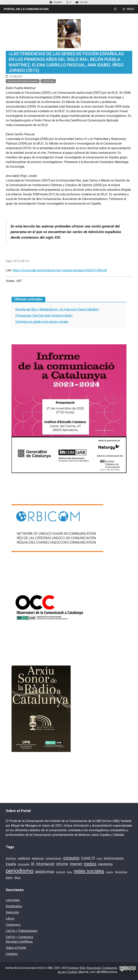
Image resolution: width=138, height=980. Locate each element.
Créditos (73, 968)
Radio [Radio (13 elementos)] (69, 872)
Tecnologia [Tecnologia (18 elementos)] (121, 872)
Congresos (13, 925)
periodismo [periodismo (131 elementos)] (20, 871)
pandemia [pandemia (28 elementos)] (105, 864)
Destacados (14, 906)
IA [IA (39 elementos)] (33, 864)
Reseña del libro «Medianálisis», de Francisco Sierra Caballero (57, 309)
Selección (12, 912)
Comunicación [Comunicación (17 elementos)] (53, 858)
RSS (83, 968)
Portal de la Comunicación (26, 9)
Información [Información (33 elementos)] (45, 864)
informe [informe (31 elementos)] (62, 864)
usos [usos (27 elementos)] (9, 878)
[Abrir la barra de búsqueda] (115, 9)
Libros (10, 919)
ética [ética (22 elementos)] (17, 878)
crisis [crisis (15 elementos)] (99, 858)
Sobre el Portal (16, 948)
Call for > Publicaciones (22, 931)
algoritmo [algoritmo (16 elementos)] (11, 858)
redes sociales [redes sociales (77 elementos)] (89, 871)
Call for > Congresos (19, 937)
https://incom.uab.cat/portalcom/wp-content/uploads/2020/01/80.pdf (60, 270)
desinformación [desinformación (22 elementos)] (114, 858)
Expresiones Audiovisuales (23, 81)
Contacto (12, 954)
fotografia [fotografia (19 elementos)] (23, 864)
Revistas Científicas (19, 942)
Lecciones (48, 81)
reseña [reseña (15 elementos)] (109, 872)
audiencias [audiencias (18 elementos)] (38, 858)
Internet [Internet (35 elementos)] (76, 864)
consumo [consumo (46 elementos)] (71, 858)
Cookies (72, 972)
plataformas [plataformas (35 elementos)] (45, 872)
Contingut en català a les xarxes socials (42, 322)
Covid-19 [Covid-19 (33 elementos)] (88, 858)
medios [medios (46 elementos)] (90, 864)
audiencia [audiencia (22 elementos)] (24, 858)
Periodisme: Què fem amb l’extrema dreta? (44, 316)
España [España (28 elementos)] (11, 864)
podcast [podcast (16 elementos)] (61, 872)
